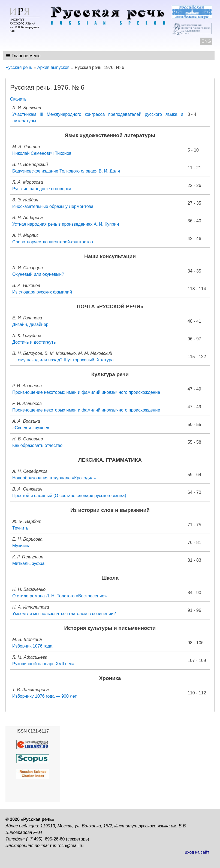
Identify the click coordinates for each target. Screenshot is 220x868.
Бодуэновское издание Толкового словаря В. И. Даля (66, 171)
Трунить (20, 528)
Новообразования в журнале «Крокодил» (54, 478)
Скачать (18, 99)
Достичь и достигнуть (34, 342)
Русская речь (19, 67)
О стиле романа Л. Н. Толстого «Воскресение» (60, 596)
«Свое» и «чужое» (31, 428)
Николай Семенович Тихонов (42, 153)
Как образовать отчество (37, 445)
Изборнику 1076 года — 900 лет (44, 696)
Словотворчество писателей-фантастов (53, 242)
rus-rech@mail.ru (67, 846)
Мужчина (21, 546)
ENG (206, 41)
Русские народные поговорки (42, 189)
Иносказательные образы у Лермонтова (53, 206)
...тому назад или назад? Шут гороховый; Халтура (63, 360)
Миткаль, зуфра (28, 563)
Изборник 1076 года (32, 646)
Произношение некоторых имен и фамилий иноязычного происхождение (86, 392)
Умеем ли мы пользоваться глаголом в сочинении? (64, 614)
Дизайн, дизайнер (30, 324)
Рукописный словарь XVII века (43, 664)
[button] (24, 56)
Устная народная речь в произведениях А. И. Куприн (66, 224)
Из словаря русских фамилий (42, 292)
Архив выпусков (53, 67)
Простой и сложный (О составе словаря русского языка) (69, 496)
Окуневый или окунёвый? (38, 274)
